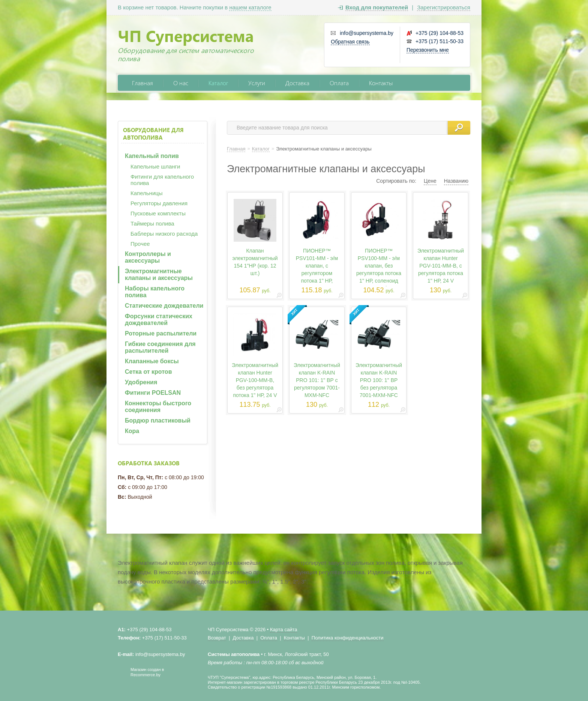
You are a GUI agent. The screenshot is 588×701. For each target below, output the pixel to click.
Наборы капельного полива (155, 292)
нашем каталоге (250, 7)
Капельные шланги (155, 166)
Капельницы (147, 193)
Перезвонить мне (428, 50)
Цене (430, 181)
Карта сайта (283, 630)
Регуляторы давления (159, 203)
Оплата (339, 83)
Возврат (217, 638)
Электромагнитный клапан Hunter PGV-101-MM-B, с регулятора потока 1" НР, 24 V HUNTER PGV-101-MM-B (441, 273)
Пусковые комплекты (158, 213)
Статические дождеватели (164, 306)
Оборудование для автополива (153, 134)
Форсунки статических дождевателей (159, 320)
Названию (456, 181)
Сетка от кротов (148, 372)
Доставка (297, 83)
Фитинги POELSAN (153, 393)
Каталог (218, 83)
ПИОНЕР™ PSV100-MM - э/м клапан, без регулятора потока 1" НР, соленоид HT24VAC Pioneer (379, 269)
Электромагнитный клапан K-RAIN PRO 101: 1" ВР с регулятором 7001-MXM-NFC (317, 380)
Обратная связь (350, 42)
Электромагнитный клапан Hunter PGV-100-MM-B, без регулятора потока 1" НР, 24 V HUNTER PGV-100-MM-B (255, 388)
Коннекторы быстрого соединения (158, 407)
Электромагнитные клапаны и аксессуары (159, 275)
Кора (132, 431)
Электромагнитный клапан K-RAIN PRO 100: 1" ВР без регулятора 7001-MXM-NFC (379, 380)
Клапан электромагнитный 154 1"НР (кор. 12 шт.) (255, 262)
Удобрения (141, 382)
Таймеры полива (152, 223)
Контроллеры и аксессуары (148, 257)
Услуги (257, 83)
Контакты (381, 83)
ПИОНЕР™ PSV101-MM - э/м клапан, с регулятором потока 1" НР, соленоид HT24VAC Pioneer (317, 273)
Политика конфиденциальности (348, 638)
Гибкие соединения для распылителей (160, 347)
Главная (142, 83)
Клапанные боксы (152, 361)
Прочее (140, 244)
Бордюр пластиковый (158, 420)
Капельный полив (152, 156)
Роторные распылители (161, 333)
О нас (181, 83)
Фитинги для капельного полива (162, 180)
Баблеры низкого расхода (164, 234)
